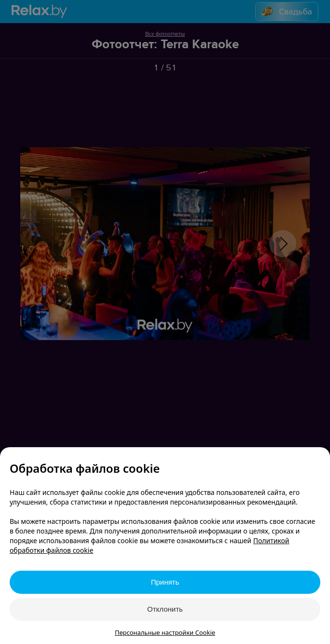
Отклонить (165, 609)
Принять (165, 582)
